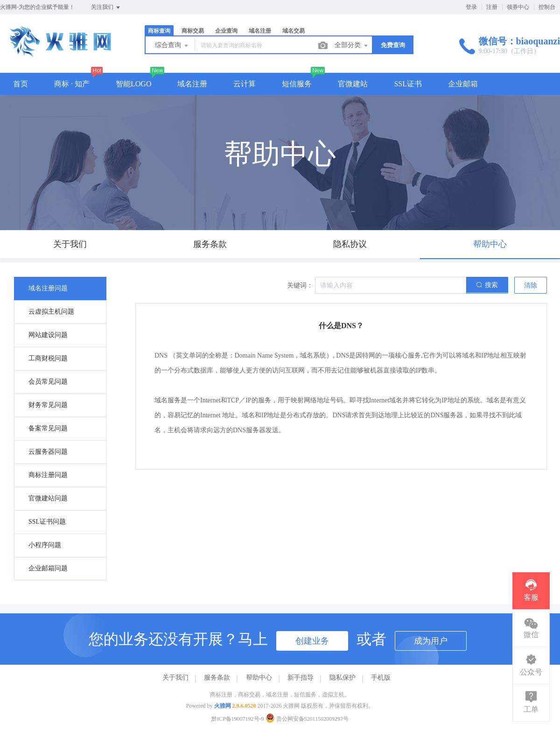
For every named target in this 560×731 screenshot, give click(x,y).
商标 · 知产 (72, 84)
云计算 (245, 84)
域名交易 (294, 31)
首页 (21, 84)
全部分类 (352, 46)
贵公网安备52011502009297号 (307, 719)
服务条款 (217, 678)
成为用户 (431, 641)
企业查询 (226, 31)
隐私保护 (343, 678)
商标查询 (159, 31)
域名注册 (260, 31)
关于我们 (175, 678)
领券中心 (518, 7)
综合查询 (172, 46)
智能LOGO (133, 84)
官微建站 (353, 84)
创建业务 (312, 641)
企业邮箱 (463, 84)
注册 (492, 7)
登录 (471, 7)
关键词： (300, 285)
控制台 (547, 7)
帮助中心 (259, 678)
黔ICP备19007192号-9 (238, 719)
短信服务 (297, 84)
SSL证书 (408, 84)
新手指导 (301, 678)
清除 (531, 285)
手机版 (381, 678)
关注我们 (106, 7)
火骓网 (223, 706)
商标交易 (193, 31)
